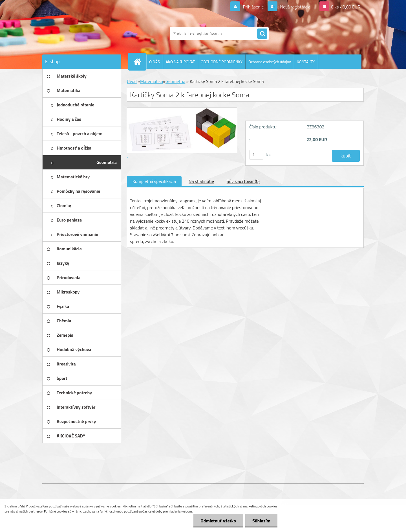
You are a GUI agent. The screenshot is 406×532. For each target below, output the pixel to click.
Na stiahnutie (201, 181)
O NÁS (155, 62)
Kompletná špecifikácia (154, 181)
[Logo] (81, 34)
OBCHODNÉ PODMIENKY (222, 62)
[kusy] (256, 155)
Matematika (152, 81)
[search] (262, 34)
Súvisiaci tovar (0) (243, 181)
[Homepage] (140, 62)
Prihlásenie (253, 7)
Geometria (175, 81)
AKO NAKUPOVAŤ (180, 62)
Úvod (132, 81)
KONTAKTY (306, 62)
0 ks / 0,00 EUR (346, 7)
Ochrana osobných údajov (270, 62)
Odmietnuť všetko (218, 521)
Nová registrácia (295, 7)
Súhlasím (261, 521)
